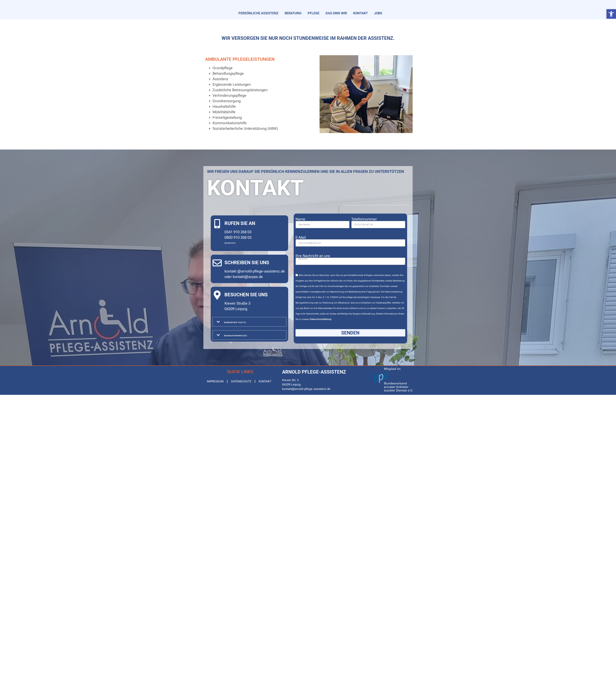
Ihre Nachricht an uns (313, 256)
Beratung (293, 13)
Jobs (378, 13)
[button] (611, 14)
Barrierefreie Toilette (235, 322)
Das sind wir (336, 13)
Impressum (215, 382)
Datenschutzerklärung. (321, 319)
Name (300, 219)
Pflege (314, 13)
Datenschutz (242, 382)
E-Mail (301, 237)
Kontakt (360, 13)
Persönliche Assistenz (258, 13)
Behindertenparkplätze (235, 336)
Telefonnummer (364, 219)
